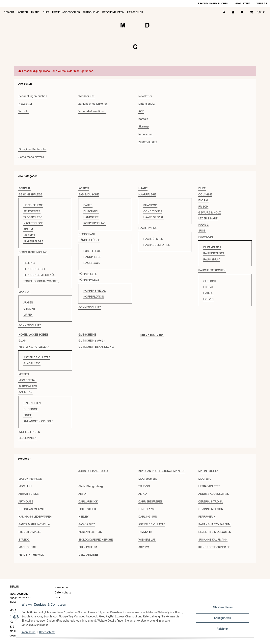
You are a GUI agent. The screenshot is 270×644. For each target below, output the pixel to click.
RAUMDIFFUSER (214, 253)
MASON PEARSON (30, 479)
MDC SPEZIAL (27, 380)
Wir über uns (86, 96)
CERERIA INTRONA (210, 501)
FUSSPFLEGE (92, 251)
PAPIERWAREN (28, 386)
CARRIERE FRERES (150, 501)
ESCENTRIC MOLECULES (215, 532)
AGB (141, 111)
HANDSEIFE (91, 217)
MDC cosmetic (148, 479)
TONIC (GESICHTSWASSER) (41, 281)
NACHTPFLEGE (33, 223)
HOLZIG (208, 299)
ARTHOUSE (26, 501)
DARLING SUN (148, 517)
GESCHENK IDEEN (152, 335)
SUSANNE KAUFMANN (213, 540)
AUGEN (28, 302)
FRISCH (203, 207)
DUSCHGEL (91, 211)
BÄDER (88, 205)
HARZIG (208, 293)
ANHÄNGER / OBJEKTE (38, 421)
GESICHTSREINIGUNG (33, 252)
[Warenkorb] (257, 12)
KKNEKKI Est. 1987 (90, 532)
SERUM (28, 229)
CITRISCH (210, 281)
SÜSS (202, 231)
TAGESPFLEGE (33, 217)
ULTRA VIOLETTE (209, 486)
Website (262, 3)
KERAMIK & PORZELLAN (34, 347)
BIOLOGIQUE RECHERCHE (95, 540)
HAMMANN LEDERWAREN (35, 517)
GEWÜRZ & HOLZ (210, 212)
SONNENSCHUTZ (30, 325)
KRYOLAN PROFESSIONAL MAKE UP (162, 471)
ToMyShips (145, 532)
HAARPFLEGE (147, 194)
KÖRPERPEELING (94, 223)
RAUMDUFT (206, 237)
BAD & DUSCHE (89, 194)
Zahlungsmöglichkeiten (93, 104)
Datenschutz (48, 632)
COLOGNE (205, 194)
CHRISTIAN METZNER (32, 509)
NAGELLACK (92, 263)
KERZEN (24, 374)
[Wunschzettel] (242, 12)
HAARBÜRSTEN (153, 239)
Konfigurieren (221, 618)
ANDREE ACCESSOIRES (214, 494)
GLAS (22, 341)
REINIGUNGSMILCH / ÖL (39, 275)
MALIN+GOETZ (208, 471)
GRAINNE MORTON (211, 509)
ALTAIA (143, 494)
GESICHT (29, 309)
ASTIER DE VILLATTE (37, 357)
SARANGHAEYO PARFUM (214, 524)
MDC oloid (25, 486)
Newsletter (242, 3)
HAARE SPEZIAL (154, 217)
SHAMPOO (150, 205)
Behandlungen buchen (213, 3)
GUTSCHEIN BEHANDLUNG (96, 347)
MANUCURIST (27, 547)
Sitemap (144, 126)
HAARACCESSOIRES (157, 245)
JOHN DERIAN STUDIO (93, 471)
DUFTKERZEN (212, 247)
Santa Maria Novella (31, 157)
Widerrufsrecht (148, 142)
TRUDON (144, 486)
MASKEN (29, 235)
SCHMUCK (25, 392)
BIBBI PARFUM (88, 547)
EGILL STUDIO (88, 509)
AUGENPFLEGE (33, 241)
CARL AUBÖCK (88, 501)
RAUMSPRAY (212, 259)
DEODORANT (87, 234)
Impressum (29, 632)
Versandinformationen (92, 111)
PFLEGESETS (32, 211)
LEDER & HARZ (208, 218)
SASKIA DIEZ (87, 524)
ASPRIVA (144, 547)
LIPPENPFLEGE (33, 205)
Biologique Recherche (32, 149)
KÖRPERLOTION (94, 297)
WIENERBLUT (147, 540)
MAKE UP (24, 292)
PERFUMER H (207, 517)
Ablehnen (221, 628)
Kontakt (143, 119)
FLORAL (203, 200)
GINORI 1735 (32, 363)
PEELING (29, 263)
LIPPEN (28, 315)
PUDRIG (203, 225)
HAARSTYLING (148, 228)
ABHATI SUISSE (28, 494)
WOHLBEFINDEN (29, 432)
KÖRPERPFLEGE (89, 280)
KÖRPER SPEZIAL (94, 291)
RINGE (28, 415)
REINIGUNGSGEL (35, 269)
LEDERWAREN (27, 438)
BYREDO (24, 540)
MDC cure (205, 479)
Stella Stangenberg (91, 486)
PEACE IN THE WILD (31, 555)
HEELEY (83, 517)
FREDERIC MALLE (30, 532)
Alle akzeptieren (221, 608)
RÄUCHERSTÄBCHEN (212, 270)
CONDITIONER (153, 211)
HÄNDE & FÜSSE (89, 240)
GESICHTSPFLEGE (30, 194)
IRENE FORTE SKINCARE (214, 547)
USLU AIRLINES (88, 555)
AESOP (83, 494)
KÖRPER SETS (88, 274)
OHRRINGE (31, 409)
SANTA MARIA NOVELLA (34, 524)
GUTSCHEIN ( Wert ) (92, 341)
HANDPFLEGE (92, 257)
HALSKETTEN (32, 403)
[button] (233, 12)
